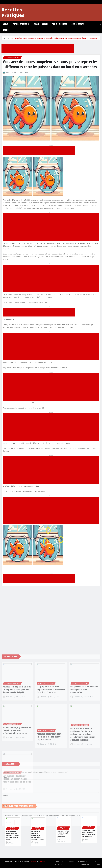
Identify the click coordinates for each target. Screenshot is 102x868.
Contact (72, 861)
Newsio (34, 861)
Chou (8, 73)
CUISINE (45, 24)
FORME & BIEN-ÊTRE (59, 24)
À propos (98, 863)
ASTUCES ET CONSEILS (21, 24)
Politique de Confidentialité (83, 863)
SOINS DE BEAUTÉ (77, 24)
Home (5, 38)
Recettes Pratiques (13, 12)
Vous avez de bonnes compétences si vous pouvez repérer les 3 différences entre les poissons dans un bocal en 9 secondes (53, 38)
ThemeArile (43, 861)
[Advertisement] (39, 48)
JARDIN (6, 30)
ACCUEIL (6, 24)
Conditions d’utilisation (59, 863)
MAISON (36, 24)
